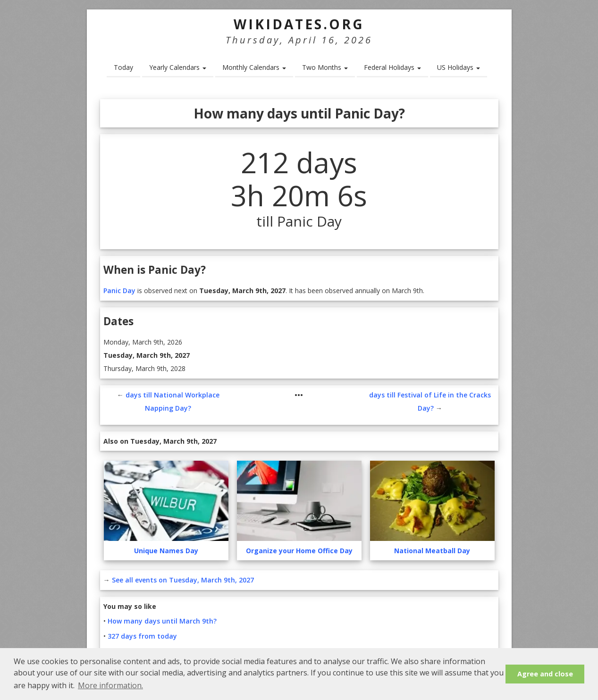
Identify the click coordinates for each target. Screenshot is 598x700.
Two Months (325, 67)
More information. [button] (110, 685)
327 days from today (142, 636)
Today (123, 67)
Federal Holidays (392, 67)
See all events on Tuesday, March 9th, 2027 (183, 580)
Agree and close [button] (545, 674)
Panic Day (119, 291)
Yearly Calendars (178, 67)
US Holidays (459, 67)
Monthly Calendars (254, 67)
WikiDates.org (299, 24)
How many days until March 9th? (162, 621)
